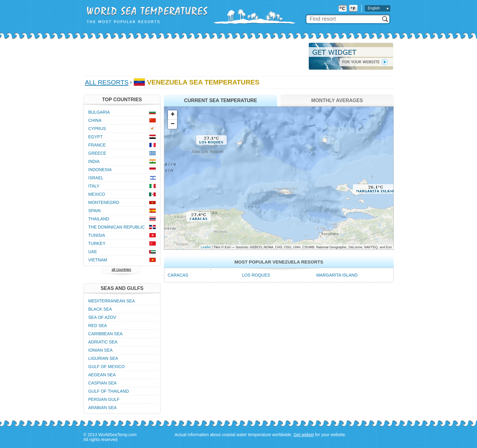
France (97, 145)
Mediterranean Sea (111, 301)
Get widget (304, 435)
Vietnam (98, 260)
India (94, 161)
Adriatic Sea (103, 342)
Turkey (97, 243)
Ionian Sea (100, 350)
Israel (96, 178)
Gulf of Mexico (106, 367)
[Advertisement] (194, 56)
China (95, 120)
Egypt (95, 137)
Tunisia (97, 235)
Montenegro (104, 202)
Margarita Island (337, 275)
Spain (94, 211)
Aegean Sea (102, 375)
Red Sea (97, 326)
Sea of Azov (102, 317)
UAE (93, 252)
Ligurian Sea (103, 358)
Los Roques (256, 275)
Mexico (97, 194)
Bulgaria (99, 112)
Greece (97, 153)
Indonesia (100, 170)
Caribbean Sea (105, 334)
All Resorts (107, 82)
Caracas (178, 275)
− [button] (173, 124)
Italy (94, 186)
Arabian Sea (102, 408)
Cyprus (97, 129)
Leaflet (206, 247)
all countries (121, 270)
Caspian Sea (102, 383)
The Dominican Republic (117, 227)
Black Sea (100, 309)
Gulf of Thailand (109, 391)
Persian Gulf (104, 399)
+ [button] (173, 115)
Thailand (99, 219)
